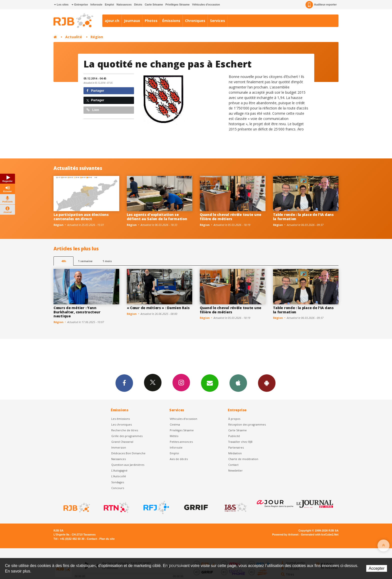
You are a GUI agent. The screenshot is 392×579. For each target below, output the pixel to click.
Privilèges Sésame (178, 4)
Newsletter (235, 470)
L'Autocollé (119, 476)
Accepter (377, 568)
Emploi (109, 4)
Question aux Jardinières (128, 465)
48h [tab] (64, 261)
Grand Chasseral (122, 442)
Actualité (74, 37)
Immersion (119, 447)
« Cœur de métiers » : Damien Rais (158, 308)
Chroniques (195, 21)
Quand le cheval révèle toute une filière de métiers (230, 217)
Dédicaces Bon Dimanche (128, 453)
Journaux (132, 21)
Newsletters (210, 383)
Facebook (124, 383)
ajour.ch (112, 21)
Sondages (118, 482)
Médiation (235, 453)
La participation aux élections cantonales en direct (81, 217)
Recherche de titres (125, 430)
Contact (233, 465)
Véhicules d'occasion (206, 4)
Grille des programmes (127, 436)
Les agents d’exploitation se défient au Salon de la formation (157, 217)
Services (217, 21)
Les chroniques (121, 424)
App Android (267, 383)
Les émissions (120, 419)
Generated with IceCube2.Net (320, 535)
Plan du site (107, 539)
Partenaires (236, 447)
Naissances (124, 4)
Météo (174, 436)
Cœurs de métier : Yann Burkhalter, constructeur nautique (77, 312)
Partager (95, 91)
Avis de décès (179, 459)
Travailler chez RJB (240, 442)
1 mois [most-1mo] (107, 261)
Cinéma (175, 424)
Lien (93, 110)
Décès (138, 4)
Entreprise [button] (80, 4)
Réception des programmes (247, 424)
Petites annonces (181, 442)
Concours (118, 488)
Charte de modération (243, 459)
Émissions (171, 21)
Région (97, 37)
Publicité (234, 436)
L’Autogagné (119, 470)
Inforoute (96, 4)
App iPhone (238, 383)
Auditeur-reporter (321, 5)
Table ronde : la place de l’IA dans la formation (303, 217)
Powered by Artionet (285, 535)
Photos (151, 21)
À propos (234, 419)
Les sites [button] (61, 4)
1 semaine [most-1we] (85, 261)
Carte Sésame (154, 4)
